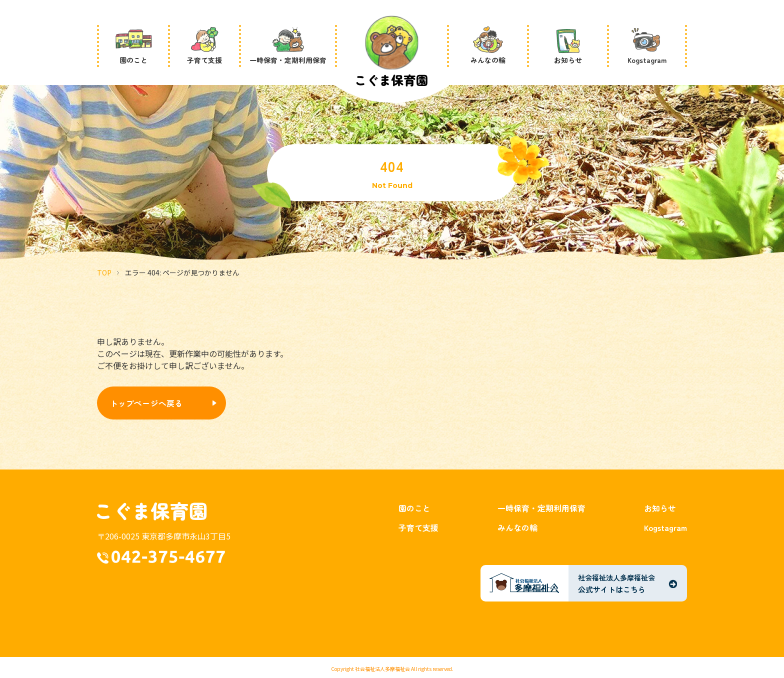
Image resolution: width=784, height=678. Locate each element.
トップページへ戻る (146, 403)
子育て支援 (418, 527)
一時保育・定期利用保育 (541, 508)
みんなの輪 (517, 527)
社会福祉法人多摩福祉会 (382, 669)
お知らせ (660, 508)
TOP (104, 272)
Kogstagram (665, 527)
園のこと (414, 508)
